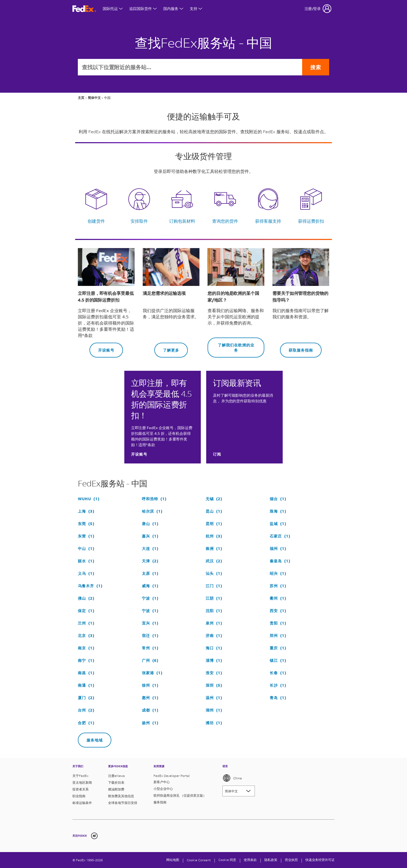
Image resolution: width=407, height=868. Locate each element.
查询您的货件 (225, 221)
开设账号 (102, 348)
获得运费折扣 (311, 221)
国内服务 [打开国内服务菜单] (173, 9)
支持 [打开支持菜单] (196, 9)
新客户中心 (162, 782)
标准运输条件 (82, 803)
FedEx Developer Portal (172, 776)
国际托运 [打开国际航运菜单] (113, 9)
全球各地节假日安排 (123, 803)
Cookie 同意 (227, 860)
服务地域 (90, 738)
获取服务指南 (296, 348)
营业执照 (291, 860)
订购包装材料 (182, 221)
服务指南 (160, 802)
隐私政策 (271, 860)
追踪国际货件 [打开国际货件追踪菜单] (143, 9)
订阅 (217, 454)
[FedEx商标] (84, 9)
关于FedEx (80, 776)
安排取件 (139, 221)
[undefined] (94, 836)
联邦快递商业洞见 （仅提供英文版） (180, 795)
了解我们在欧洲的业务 (231, 345)
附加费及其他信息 (121, 796)
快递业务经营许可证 (320, 860)
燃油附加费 (116, 789)
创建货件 (96, 221)
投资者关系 (81, 789)
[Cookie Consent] (199, 860)
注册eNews (116, 776)
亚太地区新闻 (82, 782)
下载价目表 (116, 782)
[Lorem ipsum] (239, 791)
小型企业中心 (163, 789)
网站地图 (173, 860)
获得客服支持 (268, 221)
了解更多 (167, 348)
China (232, 778)
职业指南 (79, 796)
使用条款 (250, 860)
